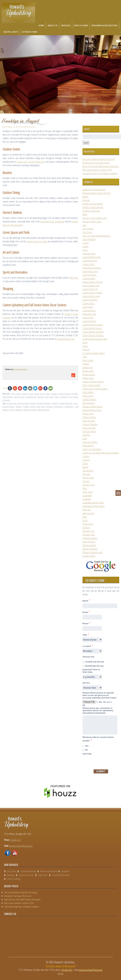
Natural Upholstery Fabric (92, 410)
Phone (86, 623)
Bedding (86, 197)
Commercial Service (95, 662)
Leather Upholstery (90, 399)
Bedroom (86, 200)
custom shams (88, 307)
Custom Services (27, 394)
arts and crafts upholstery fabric (18, 403)
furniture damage (89, 374)
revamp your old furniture (92, 449)
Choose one (88, 657)
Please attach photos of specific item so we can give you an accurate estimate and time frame (99, 695)
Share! (5, 388)
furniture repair (88, 378)
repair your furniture (90, 442)
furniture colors (88, 371)
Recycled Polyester (89, 431)
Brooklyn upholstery (44, 403)
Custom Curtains (89, 264)
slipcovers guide (88, 485)
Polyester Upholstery (90, 424)
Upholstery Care (66, 397)
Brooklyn (33, 403)
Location (88, 646)
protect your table (89, 428)
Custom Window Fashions (92, 328)
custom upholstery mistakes (93, 325)
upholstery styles (44, 410)
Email (86, 612)
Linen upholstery (89, 403)
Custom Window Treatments (93, 332)
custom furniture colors (91, 285)
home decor (41, 407)
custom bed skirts (89, 253)
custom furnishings (89, 275)
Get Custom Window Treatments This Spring (99, 159)
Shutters (86, 467)
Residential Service (94, 666)
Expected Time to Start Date (91, 671)
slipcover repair (88, 478)
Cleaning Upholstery (65, 403)
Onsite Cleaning (13, 879)
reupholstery (69, 407)
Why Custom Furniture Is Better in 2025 (97, 170)
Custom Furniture (9, 407)
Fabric (48, 394)
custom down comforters (92, 268)
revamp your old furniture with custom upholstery (101, 453)
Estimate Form (29, 32)
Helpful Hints (11, 32)
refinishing (86, 435)
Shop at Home (81, 26)
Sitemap (60, 973)
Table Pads (49, 397)
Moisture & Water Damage (93, 406)
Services (66, 26)
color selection (88, 229)
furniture (19, 407)
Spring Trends (88, 492)
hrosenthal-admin (21, 369)
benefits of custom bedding (93, 204)
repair (85, 438)
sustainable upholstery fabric (93, 503)
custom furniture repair (91, 296)
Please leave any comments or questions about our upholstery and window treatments (98, 711)
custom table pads (89, 314)
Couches (86, 243)
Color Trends (16, 394)
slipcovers (86, 481)
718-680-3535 (15, 840)
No (86, 750)
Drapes (42, 394)
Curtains (85, 246)
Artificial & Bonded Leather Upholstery (97, 193)
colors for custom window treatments (96, 236)
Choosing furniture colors (92, 221)
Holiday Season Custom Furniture (95, 389)
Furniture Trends (29, 407)
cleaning (55, 403)
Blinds (85, 214)
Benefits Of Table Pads (91, 211)
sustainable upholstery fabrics (94, 506)
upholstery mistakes (90, 538)
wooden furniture (89, 556)
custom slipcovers (89, 310)
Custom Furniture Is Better (92, 293)
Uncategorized (88, 524)
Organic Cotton (88, 414)
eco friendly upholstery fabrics (94, 353)
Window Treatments (90, 549)
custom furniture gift (90, 289)
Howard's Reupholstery (55, 407)
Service (86, 683)
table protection (88, 513)
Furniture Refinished (61, 875)
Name (86, 600)
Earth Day (86, 350)
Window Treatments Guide (92, 552)
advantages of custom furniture (94, 189)
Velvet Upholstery (89, 542)
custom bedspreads (90, 261)
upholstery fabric (89, 535)
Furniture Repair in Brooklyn (68, 394)
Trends (56, 397)
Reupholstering (31, 397)
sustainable (87, 499)
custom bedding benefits (92, 257)
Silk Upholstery (88, 470)
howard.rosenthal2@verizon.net (21, 846)
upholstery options (30, 410)
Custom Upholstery (28, 871)
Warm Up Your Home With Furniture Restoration (101, 166)
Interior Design (19, 397)
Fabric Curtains (88, 360)
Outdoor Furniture (89, 417)
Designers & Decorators (104, 26)
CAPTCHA (87, 754)
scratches (86, 456)
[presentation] (100, 761)
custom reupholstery (90, 300)
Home (41, 26)
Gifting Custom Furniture (91, 385)
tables (85, 517)
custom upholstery (89, 321)
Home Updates (8, 397)
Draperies (65, 871)
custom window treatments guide (95, 339)
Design (37, 394)
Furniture (54, 394)
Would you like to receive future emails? (98, 739)
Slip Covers (87, 474)
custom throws (88, 318)
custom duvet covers (90, 271)
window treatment (89, 545)
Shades (85, 463)
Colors (76, 403)
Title (86, 635)
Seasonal (40, 397)
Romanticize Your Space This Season (96, 163)
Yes (87, 746)
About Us (53, 26)
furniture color (88, 367)
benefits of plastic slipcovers (93, 207)
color (84, 225)
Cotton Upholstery (89, 239)
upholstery (19, 410)
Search (86, 143)
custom (85, 250)
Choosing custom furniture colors (95, 218)
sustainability (87, 495)
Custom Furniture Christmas (93, 282)
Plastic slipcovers (89, 421)
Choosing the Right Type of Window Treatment (100, 173)
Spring (85, 488)
